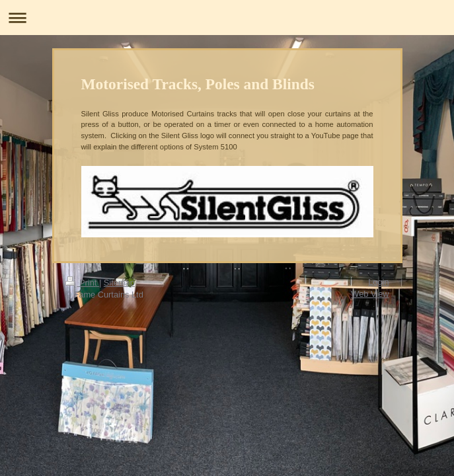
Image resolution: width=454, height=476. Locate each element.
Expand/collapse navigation (227, 18)
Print (82, 283)
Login (378, 282)
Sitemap (119, 283)
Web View (370, 294)
